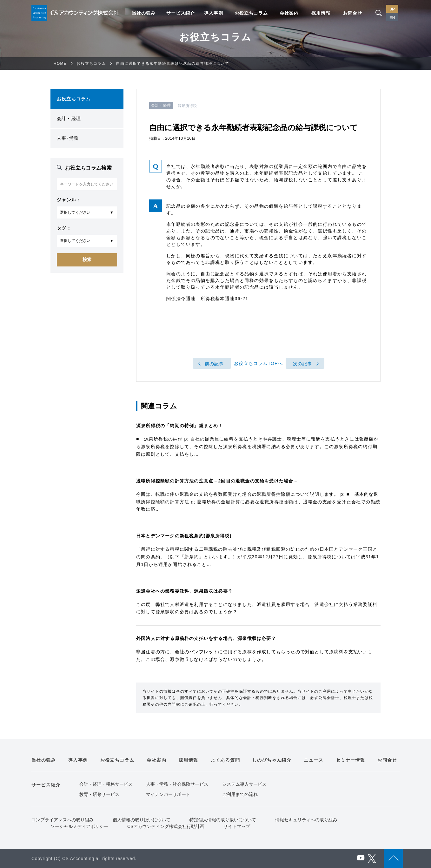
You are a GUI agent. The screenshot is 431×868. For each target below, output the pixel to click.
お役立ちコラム (251, 13)
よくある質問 (225, 760)
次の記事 (303, 364)
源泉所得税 (187, 106)
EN (392, 18)
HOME (60, 64)
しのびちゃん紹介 (272, 760)
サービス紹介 (181, 13)
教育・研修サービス (99, 794)
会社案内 (289, 13)
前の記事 (214, 364)
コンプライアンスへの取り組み (63, 820)
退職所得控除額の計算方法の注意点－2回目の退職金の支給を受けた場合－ (217, 481)
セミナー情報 (350, 760)
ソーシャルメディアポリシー (79, 826)
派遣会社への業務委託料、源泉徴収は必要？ (184, 591)
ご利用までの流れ (240, 794)
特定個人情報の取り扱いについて (223, 820)
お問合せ (353, 13)
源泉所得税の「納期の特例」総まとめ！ (180, 426)
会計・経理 (69, 118)
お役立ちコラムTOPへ (258, 364)
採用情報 (321, 13)
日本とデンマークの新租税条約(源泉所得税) (184, 536)
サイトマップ (237, 826)
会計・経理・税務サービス (106, 784)
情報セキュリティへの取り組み (306, 820)
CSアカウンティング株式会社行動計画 (166, 826)
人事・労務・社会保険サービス (177, 784)
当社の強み (144, 13)
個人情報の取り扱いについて (142, 820)
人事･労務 (68, 138)
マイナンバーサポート (168, 794)
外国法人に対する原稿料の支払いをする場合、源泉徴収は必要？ (206, 638)
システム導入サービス (244, 784)
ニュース (314, 760)
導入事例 (214, 13)
